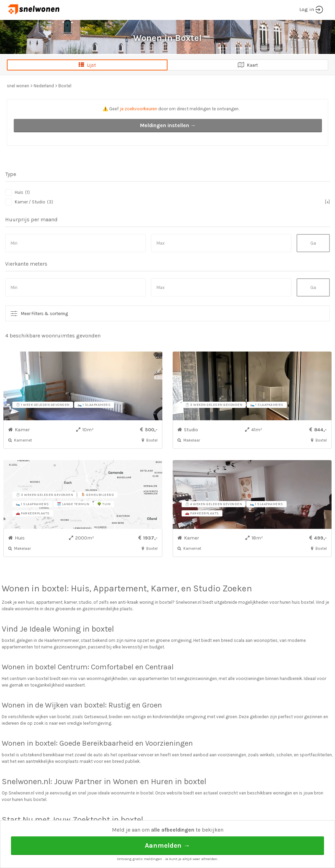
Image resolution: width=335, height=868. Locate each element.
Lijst (87, 65)
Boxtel (65, 86)
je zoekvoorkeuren (138, 109)
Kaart (248, 65)
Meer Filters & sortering (44, 314)
